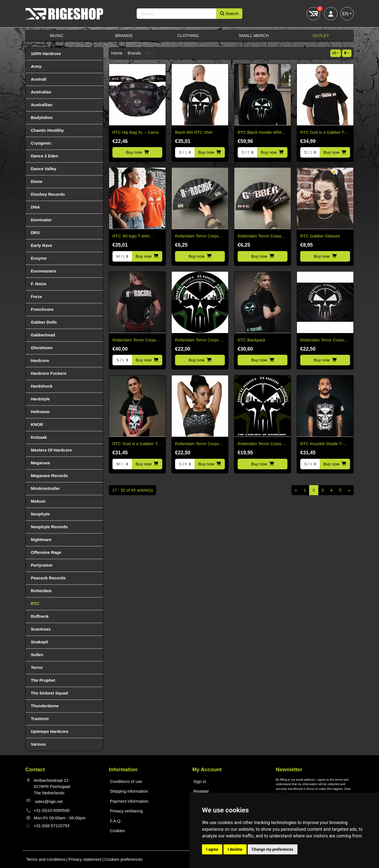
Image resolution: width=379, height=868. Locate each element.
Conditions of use (126, 781)
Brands (124, 35)
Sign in (200, 781)
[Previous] (296, 490)
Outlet (321, 35)
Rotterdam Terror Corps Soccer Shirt (134, 340)
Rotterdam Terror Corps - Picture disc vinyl (198, 340)
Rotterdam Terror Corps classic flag (322, 340)
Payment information (129, 801)
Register (201, 791)
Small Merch (254, 35)
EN (345, 14)
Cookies (117, 831)
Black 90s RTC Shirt (194, 132)
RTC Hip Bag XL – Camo (136, 132)
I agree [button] (212, 849)
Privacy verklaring (126, 811)
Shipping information (129, 791)
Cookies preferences (124, 859)
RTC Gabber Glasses (320, 236)
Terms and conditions (46, 859)
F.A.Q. (116, 821)
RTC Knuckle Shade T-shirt (322, 444)
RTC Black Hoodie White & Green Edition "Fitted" (261, 133)
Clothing (188, 35)
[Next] (349, 490)
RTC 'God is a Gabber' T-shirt (136, 444)
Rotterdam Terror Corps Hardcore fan (197, 236)
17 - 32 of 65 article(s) (132, 490)
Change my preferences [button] (273, 849)
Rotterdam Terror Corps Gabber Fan (259, 236)
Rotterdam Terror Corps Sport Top (197, 444)
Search (229, 13)
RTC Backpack (252, 340)
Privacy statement (85, 859)
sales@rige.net (49, 801)
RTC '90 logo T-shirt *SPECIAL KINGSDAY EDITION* (133, 236)
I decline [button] (235, 849)
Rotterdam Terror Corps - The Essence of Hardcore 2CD (261, 444)
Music (57, 35)
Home (117, 53)
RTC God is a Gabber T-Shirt (323, 133)
